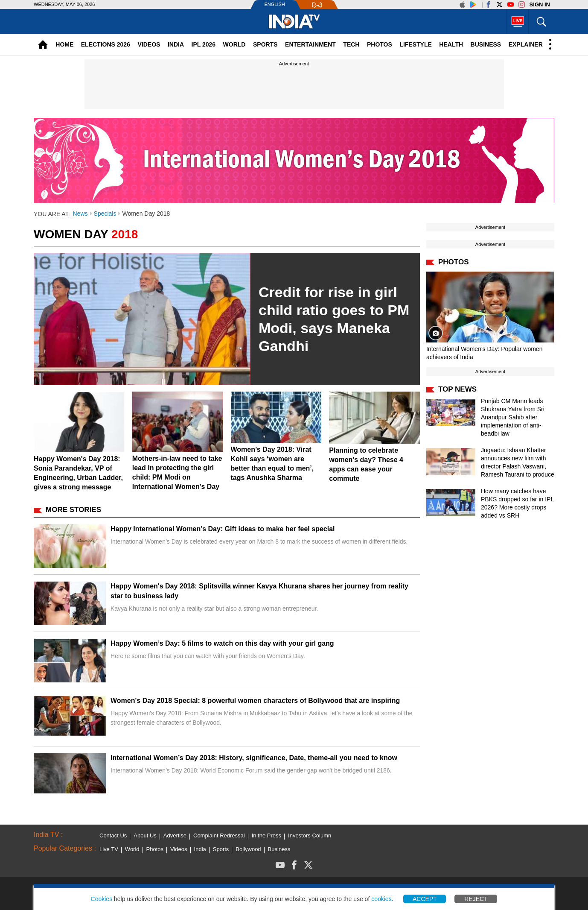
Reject (476, 899)
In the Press (266, 835)
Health (451, 44)
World (234, 44)
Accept (425, 899)
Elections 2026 (106, 44)
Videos (149, 44)
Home (64, 44)
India (176, 44)
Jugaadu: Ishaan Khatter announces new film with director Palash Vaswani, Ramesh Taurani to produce (518, 462)
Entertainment (310, 44)
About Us (145, 835)
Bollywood (248, 849)
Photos (380, 44)
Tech (351, 44)
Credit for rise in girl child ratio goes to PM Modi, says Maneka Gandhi (334, 319)
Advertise (175, 835)
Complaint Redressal (219, 835)
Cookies (102, 899)
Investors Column (310, 835)
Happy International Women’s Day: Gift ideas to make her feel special (223, 529)
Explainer (526, 44)
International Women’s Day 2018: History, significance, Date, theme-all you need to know (254, 758)
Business (486, 44)
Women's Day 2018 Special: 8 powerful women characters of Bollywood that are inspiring (255, 701)
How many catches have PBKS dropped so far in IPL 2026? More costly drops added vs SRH (517, 503)
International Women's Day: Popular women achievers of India (484, 353)
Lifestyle (415, 44)
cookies (381, 899)
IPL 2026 (204, 44)
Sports (265, 44)
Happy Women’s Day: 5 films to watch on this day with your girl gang (222, 643)
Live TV (109, 849)
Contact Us (113, 835)
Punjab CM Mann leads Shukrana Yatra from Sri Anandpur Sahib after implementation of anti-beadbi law (513, 417)
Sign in (540, 4)
